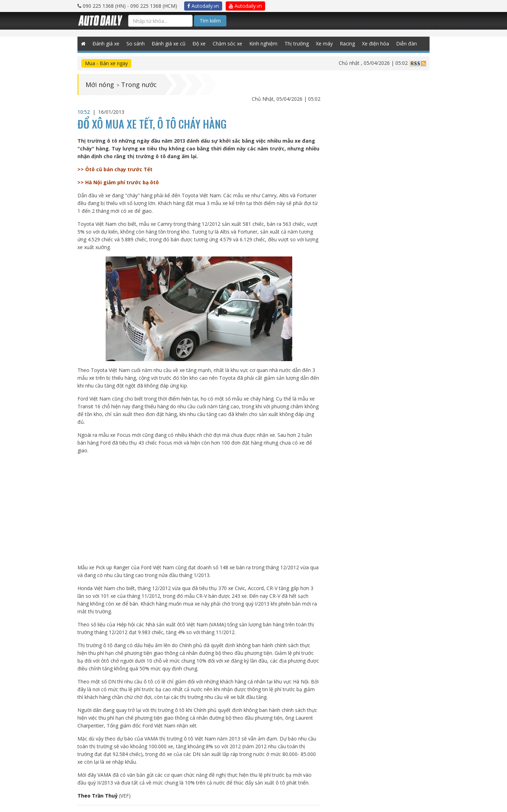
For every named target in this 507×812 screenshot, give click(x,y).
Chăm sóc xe (227, 44)
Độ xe (199, 44)
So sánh (136, 44)
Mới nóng (100, 85)
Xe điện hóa (375, 44)
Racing (347, 44)
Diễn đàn (406, 44)
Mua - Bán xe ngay (106, 63)
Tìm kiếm (210, 21)
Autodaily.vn (203, 6)
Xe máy (324, 44)
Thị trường (297, 44)
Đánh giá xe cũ (169, 44)
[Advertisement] (199, 509)
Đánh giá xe (106, 44)
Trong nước (139, 85)
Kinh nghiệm (263, 44)
